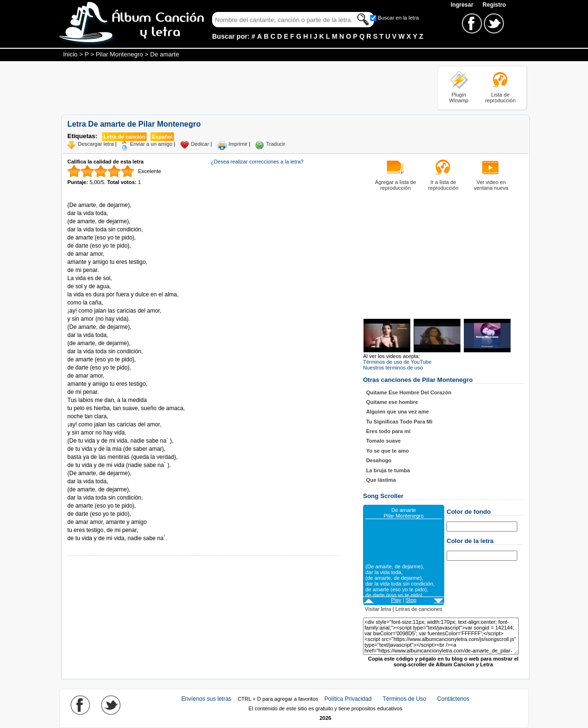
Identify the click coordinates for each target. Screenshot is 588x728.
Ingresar (463, 5)
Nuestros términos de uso (393, 368)
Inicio (70, 54)
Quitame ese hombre (392, 402)
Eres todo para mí (388, 431)
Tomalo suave (383, 441)
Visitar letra (378, 609)
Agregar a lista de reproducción (396, 185)
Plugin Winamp (459, 98)
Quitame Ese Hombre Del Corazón (409, 392)
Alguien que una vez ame (397, 412)
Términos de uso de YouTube (397, 362)
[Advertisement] (235, 87)
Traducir (276, 144)
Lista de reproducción (501, 98)
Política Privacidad (348, 699)
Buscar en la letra (398, 18)
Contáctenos (453, 699)
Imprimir (238, 144)
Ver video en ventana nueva (491, 185)
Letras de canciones (419, 609)
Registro (494, 5)
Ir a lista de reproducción (443, 185)
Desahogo (379, 460)
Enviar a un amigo (151, 144)
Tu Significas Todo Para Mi (399, 422)
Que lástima (381, 480)
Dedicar (200, 144)
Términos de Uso (404, 699)
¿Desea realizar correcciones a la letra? (257, 162)
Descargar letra (96, 144)
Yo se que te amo (387, 451)
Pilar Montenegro (119, 54)
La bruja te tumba (388, 470)
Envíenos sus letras (207, 699)
